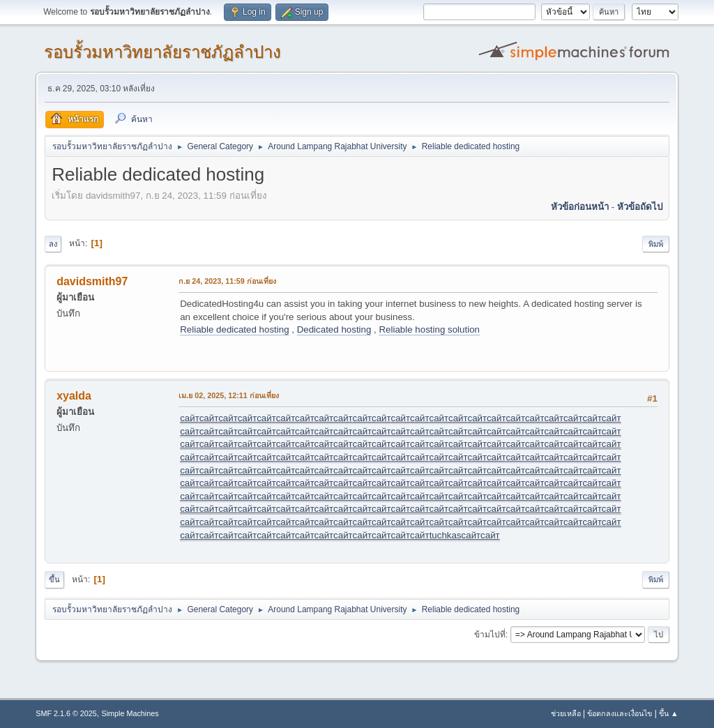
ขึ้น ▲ (669, 713)
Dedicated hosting (334, 329)
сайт (189, 418)
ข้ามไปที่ (490, 635)
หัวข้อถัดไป (640, 207)
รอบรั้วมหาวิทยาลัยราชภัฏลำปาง (162, 52)
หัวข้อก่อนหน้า (580, 207)
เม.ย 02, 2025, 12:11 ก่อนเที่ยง (229, 395)
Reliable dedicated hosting (234, 329)
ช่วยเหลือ (566, 713)
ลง (53, 244)
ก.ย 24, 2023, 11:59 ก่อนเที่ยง (227, 281)
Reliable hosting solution (429, 329)
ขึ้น (54, 579)
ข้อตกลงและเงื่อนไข (620, 713)
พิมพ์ (656, 244)
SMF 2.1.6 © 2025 (66, 713)
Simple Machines (130, 713)
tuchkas (446, 535)
